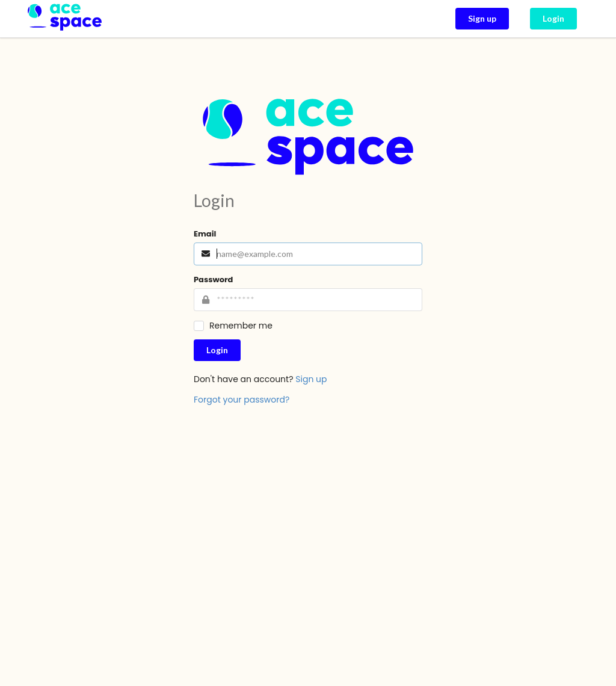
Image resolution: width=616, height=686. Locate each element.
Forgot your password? (242, 400)
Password (213, 280)
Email (205, 234)
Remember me (241, 326)
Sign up (311, 379)
